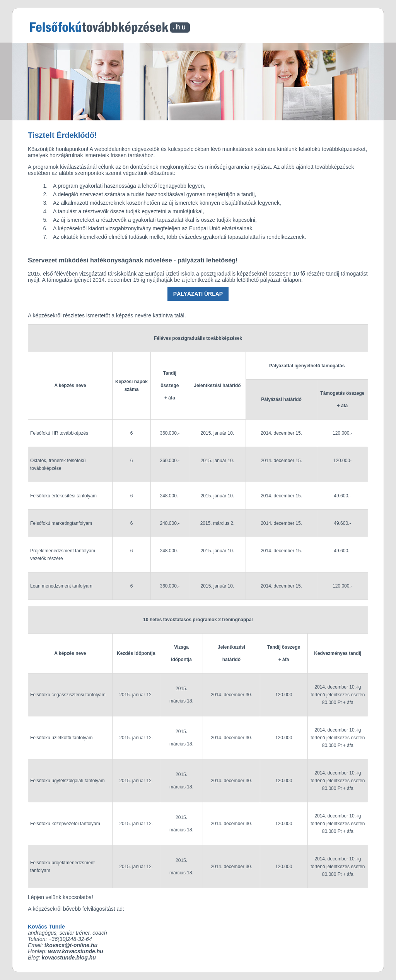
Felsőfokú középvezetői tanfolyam (65, 824)
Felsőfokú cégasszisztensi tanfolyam (68, 695)
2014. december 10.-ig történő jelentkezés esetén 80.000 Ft (338, 695)
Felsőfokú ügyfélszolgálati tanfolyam (67, 781)
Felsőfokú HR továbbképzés (59, 433)
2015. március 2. (218, 523)
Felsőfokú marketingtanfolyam (61, 523)
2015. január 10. (218, 433)
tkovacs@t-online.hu (71, 945)
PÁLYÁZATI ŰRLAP (198, 294)
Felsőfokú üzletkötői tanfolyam (61, 738)
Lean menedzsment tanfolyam (61, 586)
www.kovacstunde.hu (76, 951)
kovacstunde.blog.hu (69, 958)
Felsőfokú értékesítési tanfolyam (63, 496)
